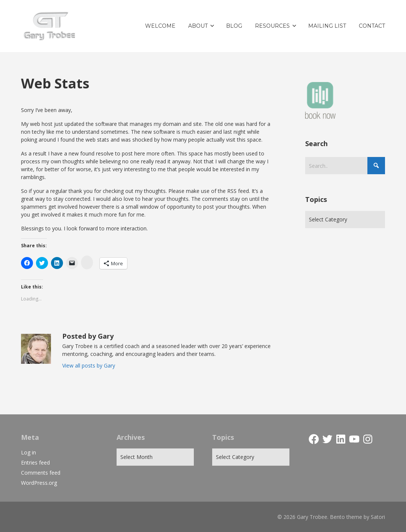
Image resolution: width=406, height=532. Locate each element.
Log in (28, 452)
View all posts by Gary (89, 365)
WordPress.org (39, 483)
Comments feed (41, 473)
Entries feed (35, 463)
